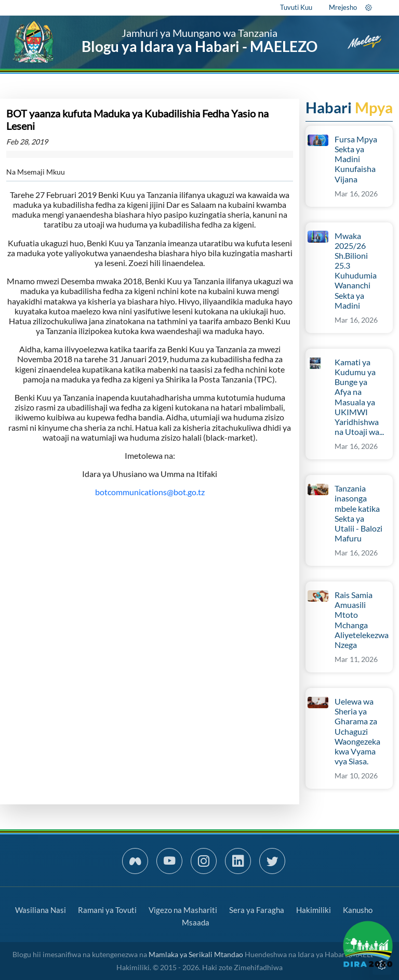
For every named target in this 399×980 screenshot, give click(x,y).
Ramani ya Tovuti (107, 910)
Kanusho (358, 910)
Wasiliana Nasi (41, 910)
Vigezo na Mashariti (183, 910)
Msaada (196, 922)
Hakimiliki (314, 910)
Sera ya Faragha (257, 910)
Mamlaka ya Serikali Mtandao (196, 954)
